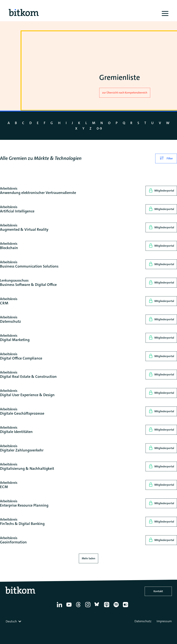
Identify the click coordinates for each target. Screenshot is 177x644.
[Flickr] (126, 607)
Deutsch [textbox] (11, 621)
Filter (170, 158)
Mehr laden (88, 558)
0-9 (99, 128)
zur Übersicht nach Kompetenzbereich (125, 93)
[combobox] (14, 621)
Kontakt (158, 591)
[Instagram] (88, 607)
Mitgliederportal (164, 191)
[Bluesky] (98, 607)
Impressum (164, 621)
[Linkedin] (60, 607)
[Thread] (79, 607)
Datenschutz (143, 621)
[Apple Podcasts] (107, 607)
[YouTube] (70, 607)
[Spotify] (117, 607)
